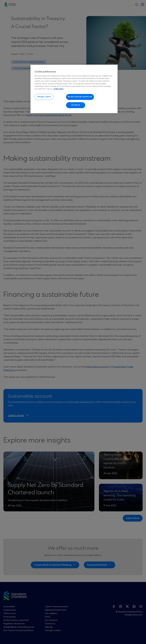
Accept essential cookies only (80, 97)
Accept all (76, 105)
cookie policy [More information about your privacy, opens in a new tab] (58, 89)
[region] (74, 89)
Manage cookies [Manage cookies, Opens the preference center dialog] (44, 97)
